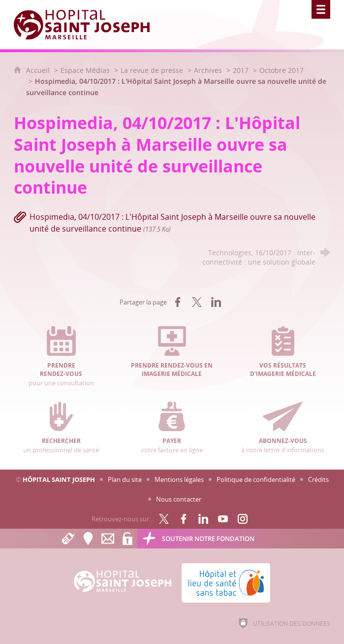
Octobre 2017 (281, 70)
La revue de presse (152, 70)
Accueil (39, 70)
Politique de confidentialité (256, 479)
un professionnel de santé (61, 428)
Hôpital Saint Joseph (59, 479)
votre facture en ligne (172, 428)
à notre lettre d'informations (283, 428)
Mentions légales (179, 479)
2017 (241, 70)
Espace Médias (85, 70)
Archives (208, 70)
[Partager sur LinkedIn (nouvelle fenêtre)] (216, 302)
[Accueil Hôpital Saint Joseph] (88, 25)
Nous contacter (179, 499)
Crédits (318, 479)
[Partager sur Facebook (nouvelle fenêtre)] (178, 302)
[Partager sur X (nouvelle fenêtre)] (197, 302)
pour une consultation (61, 356)
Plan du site (125, 479)
